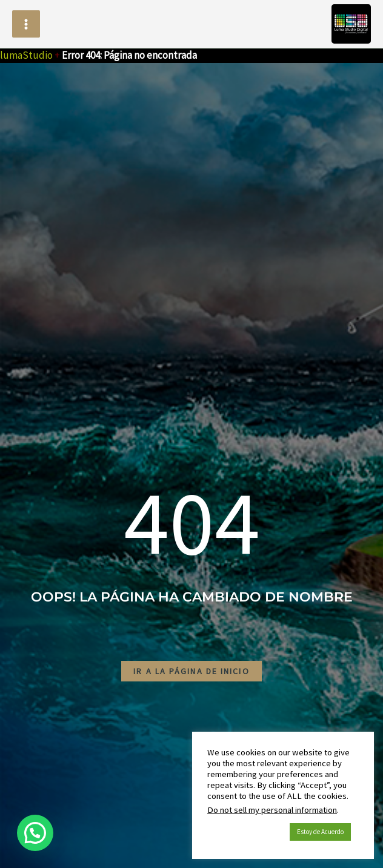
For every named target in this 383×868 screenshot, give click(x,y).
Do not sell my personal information (272, 810)
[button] (35, 833)
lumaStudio (26, 55)
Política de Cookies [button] (245, 832)
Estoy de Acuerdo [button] (320, 832)
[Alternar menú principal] (26, 24)
